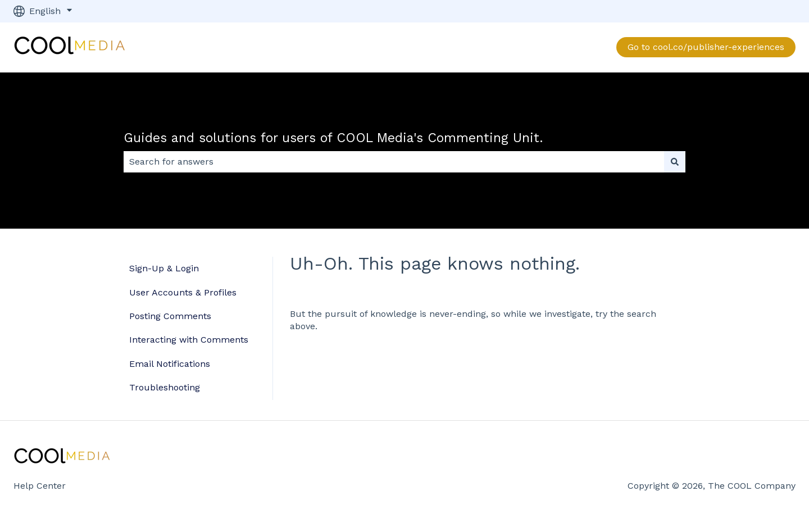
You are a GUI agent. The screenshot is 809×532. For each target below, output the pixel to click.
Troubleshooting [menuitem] (165, 387)
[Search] (675, 162)
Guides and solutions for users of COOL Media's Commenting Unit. (333, 138)
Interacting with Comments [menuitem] (189, 340)
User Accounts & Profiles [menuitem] (183, 292)
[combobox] (394, 162)
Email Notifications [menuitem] (170, 364)
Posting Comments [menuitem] (170, 316)
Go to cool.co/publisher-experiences (706, 47)
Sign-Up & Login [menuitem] (164, 268)
